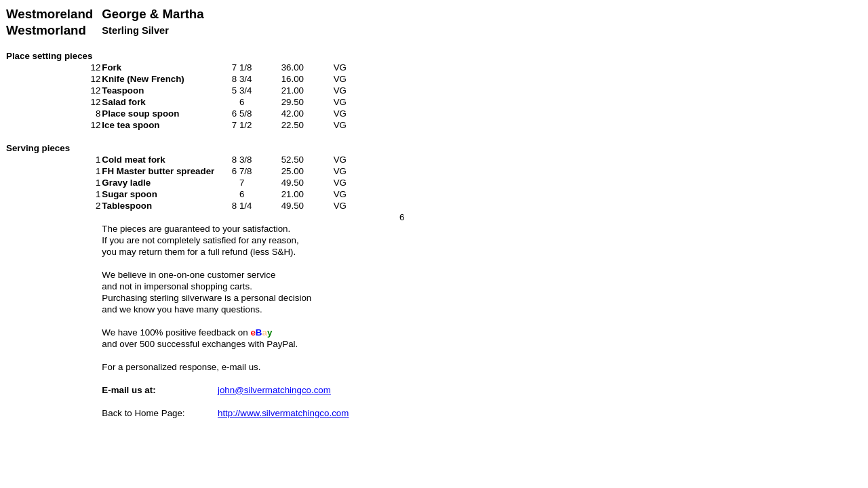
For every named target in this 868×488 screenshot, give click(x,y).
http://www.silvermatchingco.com (283, 413)
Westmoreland (50, 14)
